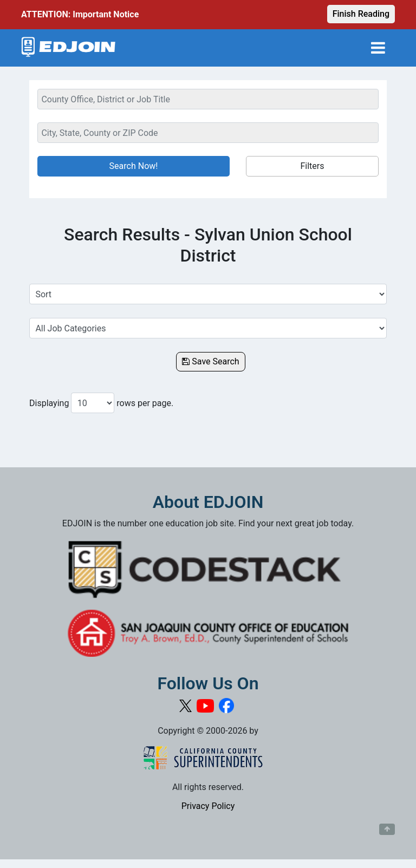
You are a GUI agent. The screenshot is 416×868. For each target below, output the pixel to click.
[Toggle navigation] (378, 48)
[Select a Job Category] (208, 328)
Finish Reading (361, 14)
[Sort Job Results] (208, 294)
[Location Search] (208, 133)
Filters (312, 166)
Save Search (210, 361)
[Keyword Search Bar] (208, 99)
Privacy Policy (208, 806)
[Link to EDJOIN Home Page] (69, 48)
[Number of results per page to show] (93, 403)
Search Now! (134, 166)
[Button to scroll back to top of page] (387, 830)
